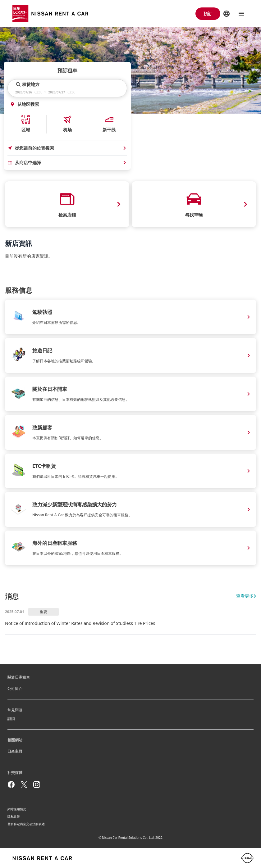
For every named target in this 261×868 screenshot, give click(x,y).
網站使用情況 (17, 809)
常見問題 (15, 710)
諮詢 (11, 719)
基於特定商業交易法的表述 (26, 824)
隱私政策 (14, 816)
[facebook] (11, 784)
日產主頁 (15, 751)
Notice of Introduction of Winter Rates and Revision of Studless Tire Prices (80, 623)
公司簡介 (15, 688)
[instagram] (37, 784)
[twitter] (24, 784)
